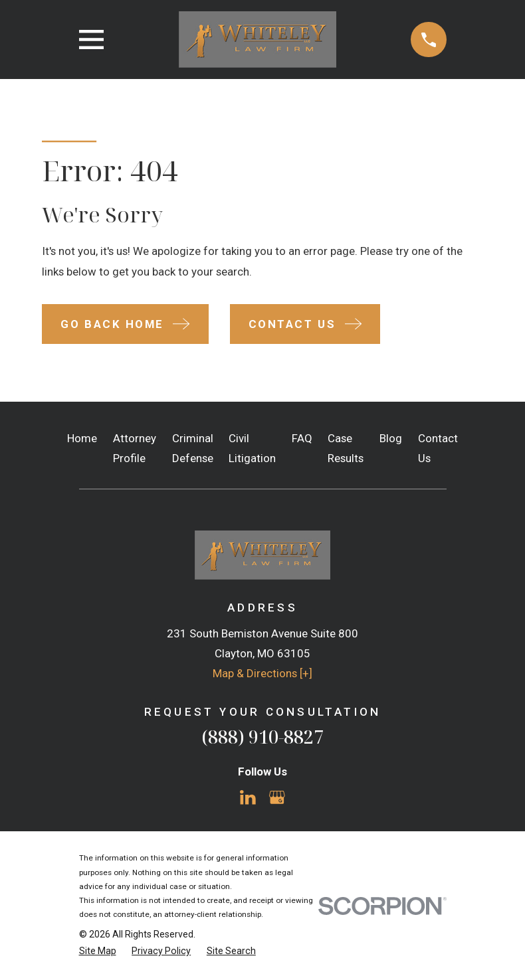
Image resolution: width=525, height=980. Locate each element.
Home (82, 438)
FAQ (302, 438)
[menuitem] (98, 951)
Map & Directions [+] (262, 673)
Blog (391, 438)
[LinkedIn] (248, 797)
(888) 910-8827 (262, 737)
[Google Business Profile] (277, 797)
